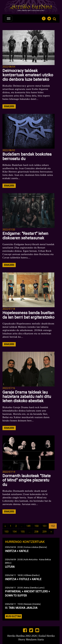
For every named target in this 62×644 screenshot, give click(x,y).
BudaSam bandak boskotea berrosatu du (27, 156)
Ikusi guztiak (13, 616)
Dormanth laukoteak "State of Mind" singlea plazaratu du (27, 480)
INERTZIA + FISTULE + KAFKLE (23, 579)
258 (36, 532)
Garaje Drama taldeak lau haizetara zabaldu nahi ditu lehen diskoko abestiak (27, 397)
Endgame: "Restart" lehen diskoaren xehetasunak (25, 236)
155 (23, 532)
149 (28, 526)
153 (6, 532)
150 (37, 526)
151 (45, 526)
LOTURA (10, 567)
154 (15, 532)
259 (44, 532)
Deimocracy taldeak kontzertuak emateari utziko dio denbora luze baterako (28, 75)
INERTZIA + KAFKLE (17, 551)
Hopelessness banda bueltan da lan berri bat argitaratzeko (28, 315)
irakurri (9, 106)
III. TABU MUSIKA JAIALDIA (21, 608)
